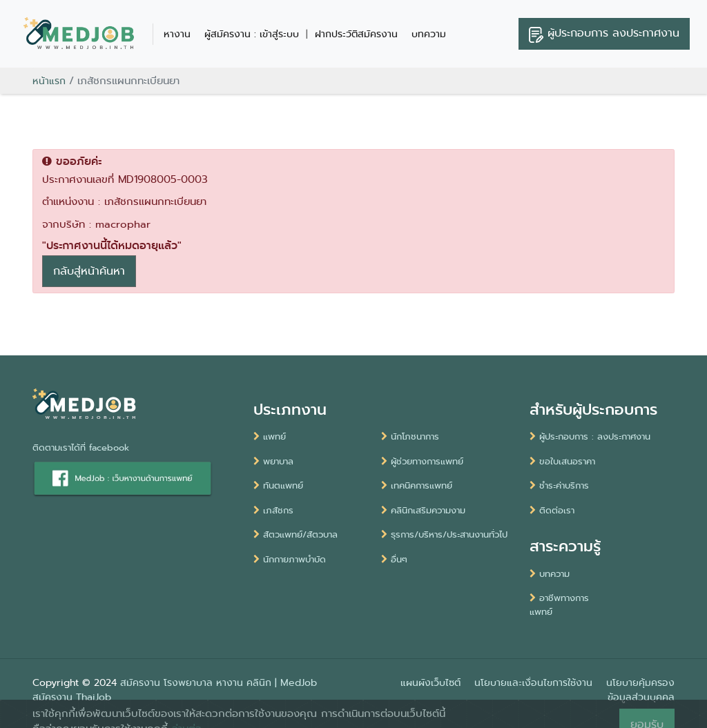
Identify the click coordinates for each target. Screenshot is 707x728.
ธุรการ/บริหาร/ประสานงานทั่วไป (444, 534)
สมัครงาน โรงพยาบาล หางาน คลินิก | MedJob (219, 682)
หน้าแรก (49, 81)
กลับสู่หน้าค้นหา (89, 271)
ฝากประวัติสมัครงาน (356, 34)
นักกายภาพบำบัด (290, 559)
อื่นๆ (394, 559)
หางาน (177, 34)
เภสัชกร (273, 510)
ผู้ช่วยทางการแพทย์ (422, 461)
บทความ (429, 34)
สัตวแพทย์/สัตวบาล (296, 534)
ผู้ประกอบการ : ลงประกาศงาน (590, 436)
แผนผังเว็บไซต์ (430, 682)
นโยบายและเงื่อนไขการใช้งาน (533, 682)
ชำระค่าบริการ (559, 485)
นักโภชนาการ (410, 436)
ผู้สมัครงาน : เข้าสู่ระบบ (252, 34)
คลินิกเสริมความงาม (423, 510)
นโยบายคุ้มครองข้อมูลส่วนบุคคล (640, 690)
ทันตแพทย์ (278, 485)
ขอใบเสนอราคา (562, 461)
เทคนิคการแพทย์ (417, 485)
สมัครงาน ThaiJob (72, 697)
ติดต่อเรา (552, 510)
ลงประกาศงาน (604, 34)
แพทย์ (270, 436)
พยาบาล (273, 461)
